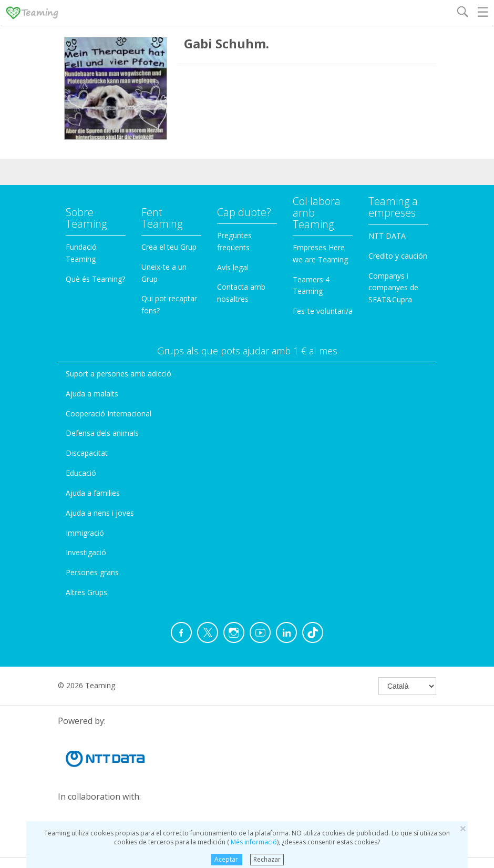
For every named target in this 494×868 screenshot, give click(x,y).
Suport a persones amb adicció (119, 374)
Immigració (85, 533)
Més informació (253, 842)
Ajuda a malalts (92, 394)
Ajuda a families (93, 493)
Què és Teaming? (95, 279)
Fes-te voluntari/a (323, 311)
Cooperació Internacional (109, 413)
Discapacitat (87, 453)
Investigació (86, 552)
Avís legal (233, 267)
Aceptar (226, 859)
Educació (81, 473)
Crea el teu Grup (169, 247)
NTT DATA (387, 236)
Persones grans (92, 572)
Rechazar (267, 859)
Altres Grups (86, 592)
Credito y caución (398, 256)
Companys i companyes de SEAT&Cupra (393, 288)
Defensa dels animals (102, 433)
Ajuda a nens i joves (100, 513)
